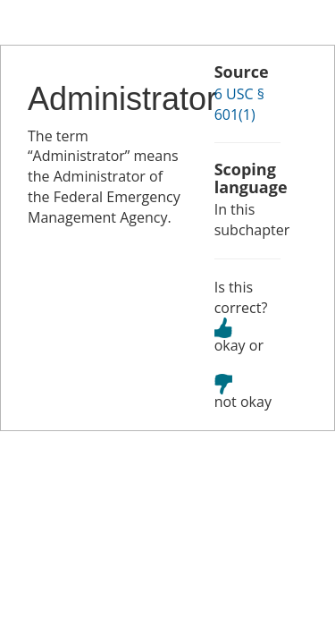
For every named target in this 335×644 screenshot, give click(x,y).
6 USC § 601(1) (239, 104)
